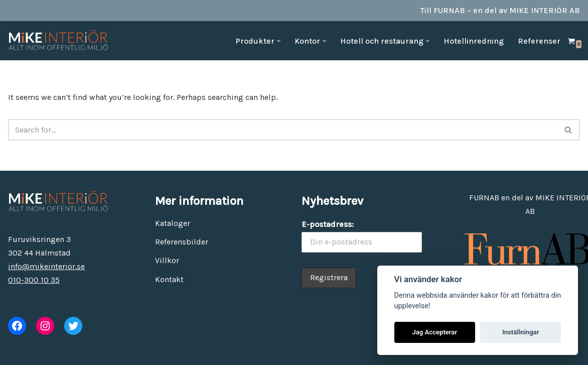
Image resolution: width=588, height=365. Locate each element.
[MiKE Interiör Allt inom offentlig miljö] (58, 41)
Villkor (167, 260)
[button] (279, 41)
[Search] (283, 130)
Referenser (539, 41)
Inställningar (521, 332)
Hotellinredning (474, 41)
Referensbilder (182, 242)
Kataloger (173, 223)
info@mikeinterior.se (46, 266)
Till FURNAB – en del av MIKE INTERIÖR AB (500, 10)
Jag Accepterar (434, 332)
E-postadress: (328, 224)
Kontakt (169, 279)
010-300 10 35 (34, 280)
